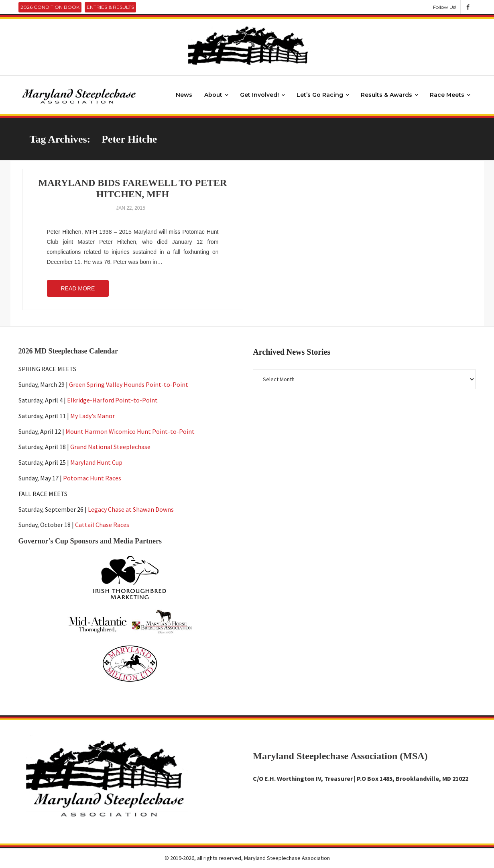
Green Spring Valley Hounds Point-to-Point (129, 384)
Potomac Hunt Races (92, 478)
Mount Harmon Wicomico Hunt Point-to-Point (130, 431)
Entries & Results (110, 7)
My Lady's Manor (92, 416)
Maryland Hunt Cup (96, 462)
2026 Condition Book (50, 7)
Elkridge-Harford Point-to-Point (112, 400)
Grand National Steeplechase (110, 447)
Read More (78, 288)
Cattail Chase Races (102, 525)
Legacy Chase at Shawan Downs (131, 509)
